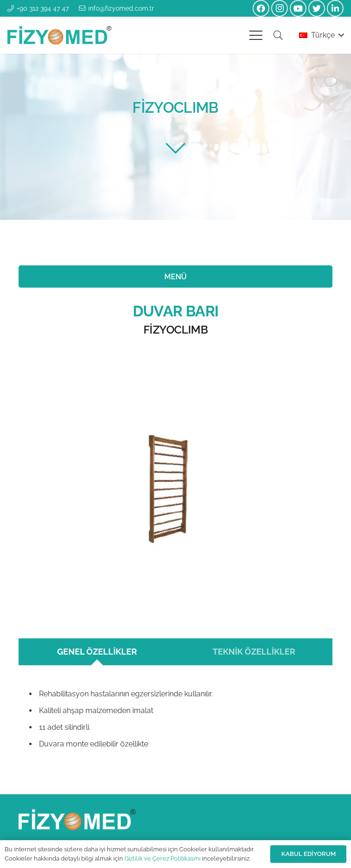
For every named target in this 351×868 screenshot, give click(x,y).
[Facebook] (261, 8)
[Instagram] (279, 8)
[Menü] (256, 35)
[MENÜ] (175, 276)
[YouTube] (298, 8)
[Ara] (278, 35)
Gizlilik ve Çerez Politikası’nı (162, 858)
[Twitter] (317, 8)
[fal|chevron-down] (175, 148)
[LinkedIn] (335, 8)
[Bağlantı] (59, 35)
